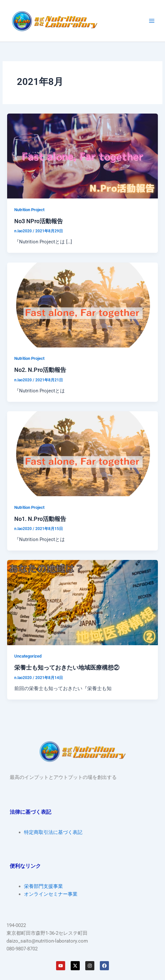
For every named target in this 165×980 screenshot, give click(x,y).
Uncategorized (28, 656)
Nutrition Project (29, 210)
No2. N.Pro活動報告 (40, 370)
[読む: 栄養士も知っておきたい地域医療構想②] (82, 602)
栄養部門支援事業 (43, 886)
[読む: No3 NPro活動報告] (82, 156)
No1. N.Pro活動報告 (40, 519)
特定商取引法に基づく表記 (53, 832)
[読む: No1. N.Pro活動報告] (82, 453)
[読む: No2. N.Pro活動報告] (82, 305)
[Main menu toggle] (152, 21)
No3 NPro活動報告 (39, 221)
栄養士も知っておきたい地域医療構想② (67, 667)
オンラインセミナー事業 (51, 894)
